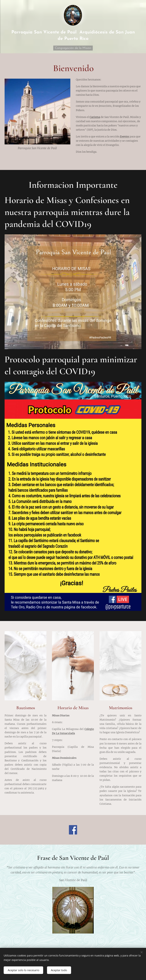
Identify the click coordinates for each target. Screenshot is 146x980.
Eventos (125, 137)
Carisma (95, 117)
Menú (141, 5)
